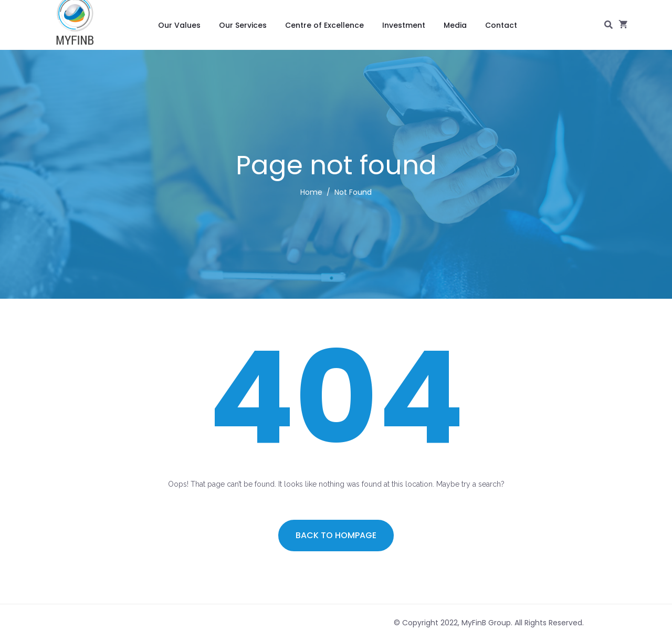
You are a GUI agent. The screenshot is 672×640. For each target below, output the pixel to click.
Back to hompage (336, 535)
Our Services (243, 25)
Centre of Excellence (324, 25)
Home (311, 192)
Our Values (179, 25)
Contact (501, 25)
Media (455, 25)
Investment (404, 25)
